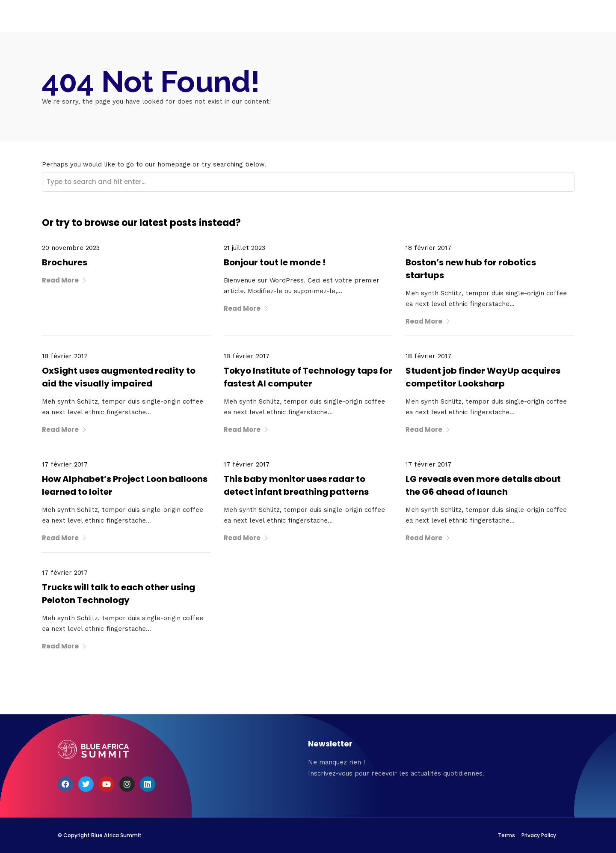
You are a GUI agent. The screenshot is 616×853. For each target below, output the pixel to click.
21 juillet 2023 (244, 248)
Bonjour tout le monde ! (275, 262)
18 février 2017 (428, 248)
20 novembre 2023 (71, 248)
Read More (64, 280)
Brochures (65, 262)
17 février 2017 (65, 464)
